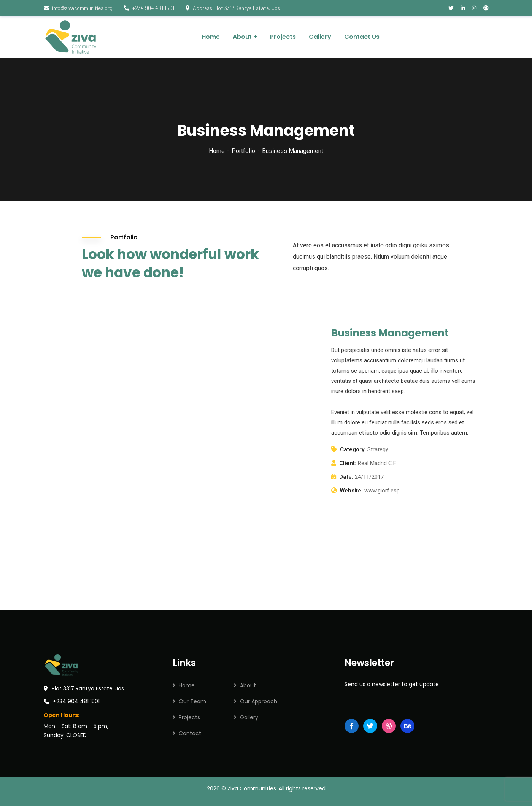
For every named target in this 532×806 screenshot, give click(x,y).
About (248, 685)
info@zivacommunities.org (78, 8)
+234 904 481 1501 (149, 8)
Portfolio (243, 151)
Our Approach (259, 701)
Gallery (249, 717)
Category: (353, 449)
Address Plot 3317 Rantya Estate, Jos (233, 8)
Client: (348, 463)
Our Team (192, 701)
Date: (346, 477)
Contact (190, 733)
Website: (351, 491)
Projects (189, 717)
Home (217, 151)
